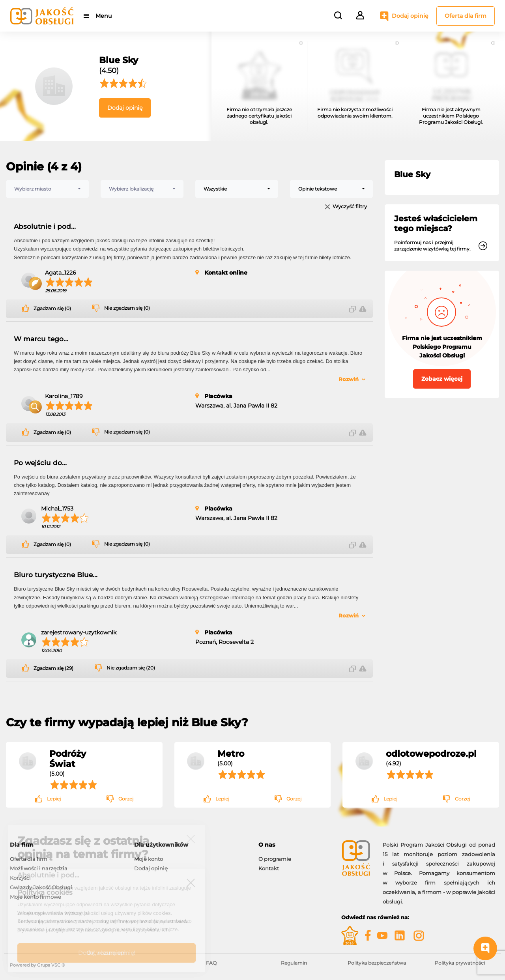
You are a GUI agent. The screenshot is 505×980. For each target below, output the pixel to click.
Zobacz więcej (442, 379)
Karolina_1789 (64, 396)
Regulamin (294, 963)
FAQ (211, 963)
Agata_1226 (61, 273)
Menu (104, 16)
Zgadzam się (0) (52, 309)
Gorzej (126, 799)
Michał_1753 (57, 509)
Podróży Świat (68, 759)
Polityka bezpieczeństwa (377, 963)
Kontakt (269, 868)
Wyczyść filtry (350, 207)
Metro (231, 754)
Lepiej (54, 799)
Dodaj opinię (410, 16)
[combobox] (47, 189)
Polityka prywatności (460, 963)
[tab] (294, 845)
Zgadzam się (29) (53, 668)
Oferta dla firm (466, 16)
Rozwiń (349, 379)
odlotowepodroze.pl (431, 754)
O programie (275, 859)
